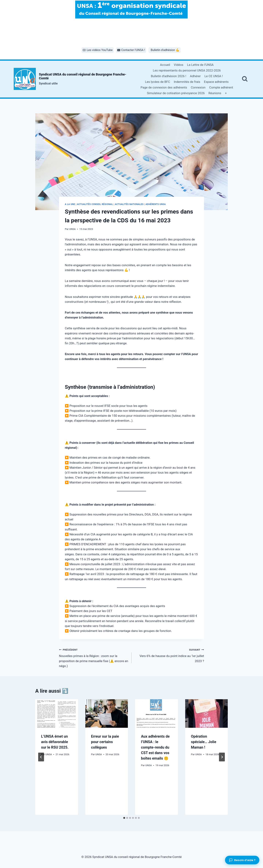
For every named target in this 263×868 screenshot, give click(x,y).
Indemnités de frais (187, 82)
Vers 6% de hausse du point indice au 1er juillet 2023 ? (169, 655)
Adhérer (195, 76)
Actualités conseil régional (95, 204)
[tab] (124, 818)
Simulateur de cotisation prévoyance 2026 (176, 93)
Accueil (165, 65)
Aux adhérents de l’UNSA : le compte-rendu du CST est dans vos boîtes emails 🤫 (155, 747)
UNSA (72, 229)
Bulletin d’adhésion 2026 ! (168, 76)
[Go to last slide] (41, 757)
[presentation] (57, 713)
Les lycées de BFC (158, 82)
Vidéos (179, 65)
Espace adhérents (216, 82)
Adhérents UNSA (156, 204)
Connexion (198, 87)
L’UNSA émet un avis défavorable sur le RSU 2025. (55, 742)
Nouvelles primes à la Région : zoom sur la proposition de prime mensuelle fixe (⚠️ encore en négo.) (94, 657)
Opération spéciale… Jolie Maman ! (204, 742)
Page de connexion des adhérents (164, 87)
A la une (70, 204)
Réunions (215, 93)
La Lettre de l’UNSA (200, 65)
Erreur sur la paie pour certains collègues (105, 742)
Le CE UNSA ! (214, 76)
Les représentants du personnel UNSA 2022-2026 (187, 70)
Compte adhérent (221, 87)
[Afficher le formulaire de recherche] (245, 79)
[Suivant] (222, 757)
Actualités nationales (129, 204)
